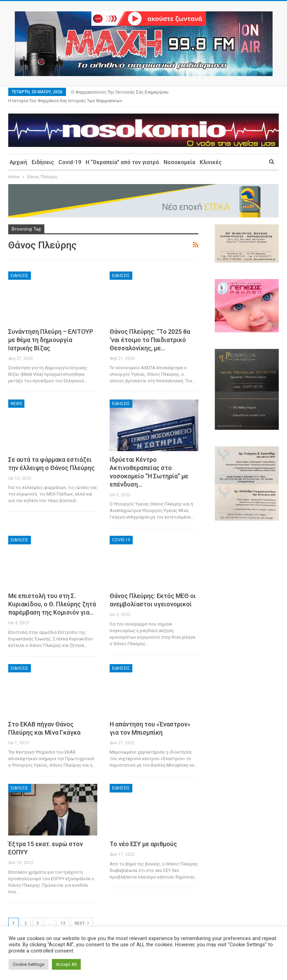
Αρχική (18, 154)
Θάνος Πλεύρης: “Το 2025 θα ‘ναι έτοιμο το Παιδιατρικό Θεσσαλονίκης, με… (150, 332)
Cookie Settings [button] (29, 964)
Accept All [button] (66, 964)
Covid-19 (70, 154)
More (181, 92)
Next (82, 915)
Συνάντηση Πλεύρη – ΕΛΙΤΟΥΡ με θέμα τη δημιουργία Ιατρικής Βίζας (51, 332)
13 (63, 915)
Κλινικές (211, 154)
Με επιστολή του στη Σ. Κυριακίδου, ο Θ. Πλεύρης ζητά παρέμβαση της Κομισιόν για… (52, 596)
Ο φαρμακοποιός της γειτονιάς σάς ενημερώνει (120, 92)
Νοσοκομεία (179, 154)
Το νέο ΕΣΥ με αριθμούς (143, 836)
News (16, 395)
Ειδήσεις (43, 154)
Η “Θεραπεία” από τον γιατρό (122, 154)
